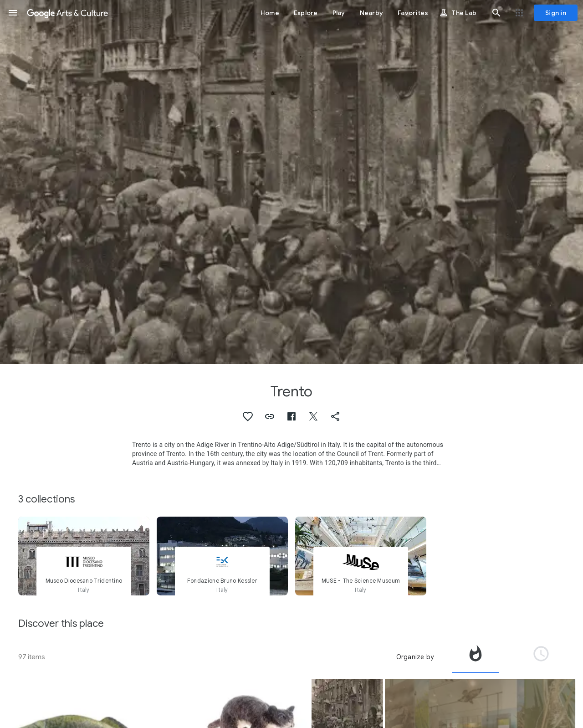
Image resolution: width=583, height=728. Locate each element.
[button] (13, 13)
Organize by (415, 657)
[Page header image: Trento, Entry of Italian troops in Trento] (291, 182)
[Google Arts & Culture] (67, 13)
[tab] (476, 657)
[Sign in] (556, 13)
